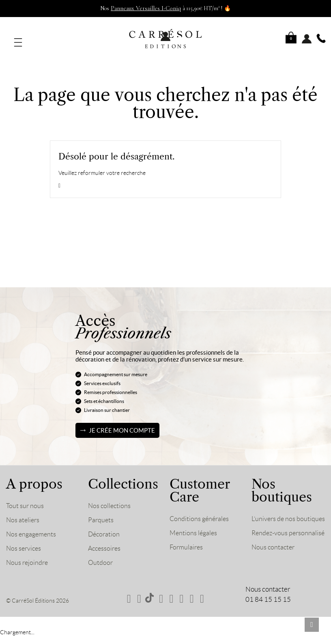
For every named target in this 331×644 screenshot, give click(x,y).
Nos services (25, 543)
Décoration (105, 529)
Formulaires (187, 542)
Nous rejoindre (28, 557)
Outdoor (101, 557)
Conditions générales (200, 513)
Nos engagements (32, 529)
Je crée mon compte (122, 425)
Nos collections (110, 500)
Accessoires (105, 543)
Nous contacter (274, 570)
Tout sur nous (25, 500)
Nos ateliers (24, 515)
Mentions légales (194, 528)
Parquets (101, 515)
